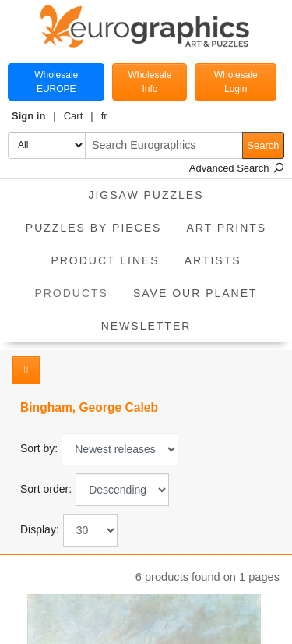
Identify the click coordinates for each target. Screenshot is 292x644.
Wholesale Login (236, 82)
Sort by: (39, 448)
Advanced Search (237, 168)
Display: (40, 529)
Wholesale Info (150, 82)
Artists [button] (213, 260)
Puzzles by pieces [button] (94, 228)
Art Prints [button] (226, 228)
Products (77, 288)
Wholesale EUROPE (56, 82)
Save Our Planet (195, 293)
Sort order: (46, 489)
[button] (34, 116)
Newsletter (146, 326)
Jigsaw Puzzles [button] (146, 195)
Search (263, 145)
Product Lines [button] (105, 260)
